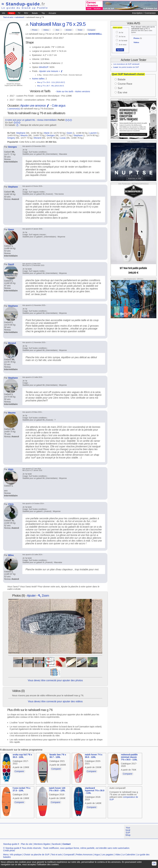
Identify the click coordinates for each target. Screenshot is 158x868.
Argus (97, 855)
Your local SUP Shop (128, 831)
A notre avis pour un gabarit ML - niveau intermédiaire (31, 120)
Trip (43, 13)
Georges (51, 135)
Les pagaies (108, 855)
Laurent (93, 133)
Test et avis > (9, 17)
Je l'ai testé (123, 41)
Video (118, 855)
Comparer (91, 30)
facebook (56, 844)
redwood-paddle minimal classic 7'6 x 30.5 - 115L (129, 757)
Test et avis (56, 855)
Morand (37, 138)
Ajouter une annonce (35, 106)
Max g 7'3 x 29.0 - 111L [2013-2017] (51, 82)
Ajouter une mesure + (51, 71)
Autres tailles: (39, 79)
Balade (35, 13)
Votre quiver (118, 28)
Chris (11, 504)
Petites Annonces (84, 855)
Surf (120, 88)
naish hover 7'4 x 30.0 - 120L (94, 756)
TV (19, 13)
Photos (35, 30)
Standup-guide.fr (11, 844)
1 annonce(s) (14, 109)
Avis (57, 30)
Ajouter (31, 596)
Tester (80, 30)
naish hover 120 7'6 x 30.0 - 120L (57, 789)
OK (154, 864)
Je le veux (123, 45)
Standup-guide (23, 4)
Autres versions (83, 91)
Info (4, 13)
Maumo (24, 135)
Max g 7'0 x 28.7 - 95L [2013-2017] (51, 86)
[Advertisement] (56, 832)
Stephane (21, 133)
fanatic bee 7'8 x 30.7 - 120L (58, 756)
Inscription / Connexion (144, 13)
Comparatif (69, 855)
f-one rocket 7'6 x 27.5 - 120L (22, 789)
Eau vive (122, 92)
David (11, 264)
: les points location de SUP (126, 67)
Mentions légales (42, 844)
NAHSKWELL (95, 34)
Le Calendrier (129, 855)
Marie (47, 133)
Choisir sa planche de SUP (36, 855)
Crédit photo (9, 851)
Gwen (70, 133)
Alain (11, 469)
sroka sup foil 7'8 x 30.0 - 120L (22, 756)
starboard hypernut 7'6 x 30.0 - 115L (95, 790)
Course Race (125, 84)
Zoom (44, 596)
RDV (26, 13)
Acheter (69, 30)
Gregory (11, 138)
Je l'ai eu (122, 37)
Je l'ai (121, 32)
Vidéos (46, 30)
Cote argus (59, 106)
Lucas (63, 138)
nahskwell (20, 17)
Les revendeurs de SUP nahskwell (126, 64)
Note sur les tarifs (65, 91)
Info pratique (16, 855)
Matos (11, 13)
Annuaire (52, 13)
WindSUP (44, 67)
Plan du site (27, 844)
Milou (11, 555)
